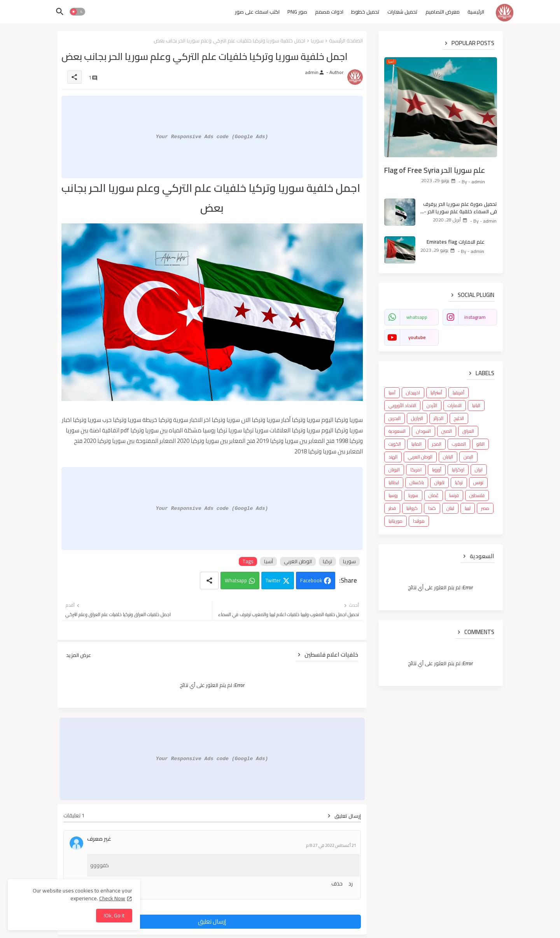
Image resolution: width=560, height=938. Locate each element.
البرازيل (417, 418)
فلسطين (477, 495)
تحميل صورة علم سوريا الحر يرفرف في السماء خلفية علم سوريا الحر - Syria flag (460, 207)
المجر (437, 444)
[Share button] (209, 581)
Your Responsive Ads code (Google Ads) (212, 137)
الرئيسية (476, 12)
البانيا (476, 405)
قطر (392, 508)
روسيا (393, 495)
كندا (432, 508)
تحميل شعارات (402, 12)
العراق (468, 431)
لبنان (450, 508)
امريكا (416, 470)
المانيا (416, 444)
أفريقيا (458, 393)
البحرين (395, 418)
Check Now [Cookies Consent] (112, 898)
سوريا (317, 40)
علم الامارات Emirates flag (456, 242)
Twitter (273, 580)
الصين (447, 431)
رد (351, 884)
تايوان (439, 482)
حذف (337, 884)
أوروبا (437, 470)
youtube (417, 337)
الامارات (455, 405)
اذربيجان (413, 393)
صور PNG (297, 12)
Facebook (311, 580)
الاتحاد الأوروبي (402, 405)
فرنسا (454, 495)
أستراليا (436, 393)
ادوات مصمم (329, 12)
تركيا (327, 561)
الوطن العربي (298, 561)
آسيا (269, 561)
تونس (478, 482)
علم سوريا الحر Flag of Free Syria (435, 170)
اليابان (448, 457)
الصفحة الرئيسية (346, 40)
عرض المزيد (79, 655)
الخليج (459, 418)
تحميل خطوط (365, 12)
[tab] (476, 14)
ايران (479, 470)
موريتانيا (395, 521)
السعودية (397, 431)
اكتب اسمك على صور (257, 12)
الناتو (480, 444)
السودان (423, 431)
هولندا (419, 521)
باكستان (417, 482)
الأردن (432, 405)
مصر (485, 508)
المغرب (459, 444)
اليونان (394, 470)
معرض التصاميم (443, 12)
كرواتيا (412, 508)
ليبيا (468, 508)
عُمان (434, 495)
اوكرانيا (458, 470)
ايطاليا (394, 482)
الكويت (395, 444)
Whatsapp (236, 580)
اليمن (468, 457)
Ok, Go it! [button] (114, 915)
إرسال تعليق (212, 921)
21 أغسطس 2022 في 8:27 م (331, 846)
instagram (475, 317)
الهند (393, 457)
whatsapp (417, 317)
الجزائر (438, 418)
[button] (77, 12)
